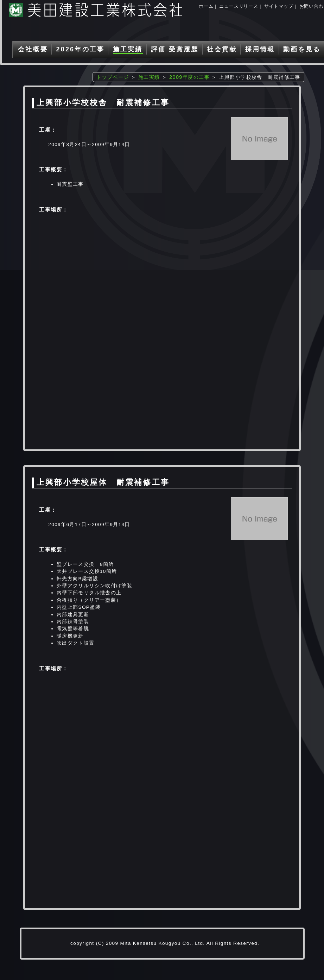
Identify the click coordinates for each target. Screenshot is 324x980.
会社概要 (33, 49)
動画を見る (302, 49)
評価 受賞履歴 (175, 49)
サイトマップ (279, 6)
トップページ (113, 77)
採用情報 (260, 49)
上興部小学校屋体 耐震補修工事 (103, 482)
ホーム (206, 6)
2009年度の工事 (189, 77)
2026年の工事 (80, 49)
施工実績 (128, 49)
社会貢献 (222, 49)
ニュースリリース (239, 6)
